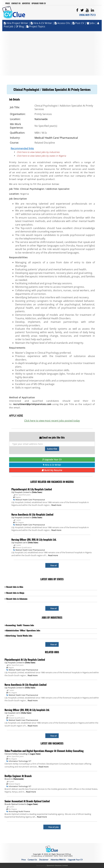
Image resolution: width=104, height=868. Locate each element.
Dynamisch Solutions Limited (57, 865)
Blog (20, 26)
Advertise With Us (58, 860)
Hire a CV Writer (41, 23)
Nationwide (41, 119)
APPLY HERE (16, 416)
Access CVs (62, 23)
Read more (56, 505)
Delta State (37, 492)
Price (8, 3)
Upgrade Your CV (39, 3)
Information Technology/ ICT (20, 761)
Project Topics (36, 26)
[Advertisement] (52, 53)
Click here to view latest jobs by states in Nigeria (41, 156)
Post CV (79, 23)
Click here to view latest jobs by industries (38, 152)
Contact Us (16, 3)
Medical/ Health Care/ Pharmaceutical (56, 138)
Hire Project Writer (16, 23)
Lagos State (35, 754)
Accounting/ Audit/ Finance (19, 811)
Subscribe (52, 449)
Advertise (26, 3)
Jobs (91, 23)
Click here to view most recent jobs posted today (52, 421)
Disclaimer (44, 860)
